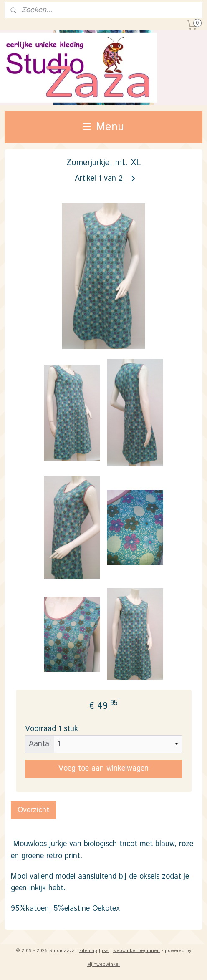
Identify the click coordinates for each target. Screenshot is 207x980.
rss (105, 951)
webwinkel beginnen (136, 951)
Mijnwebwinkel (103, 965)
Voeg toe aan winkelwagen (103, 768)
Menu (103, 127)
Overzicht (33, 810)
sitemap (88, 951)
